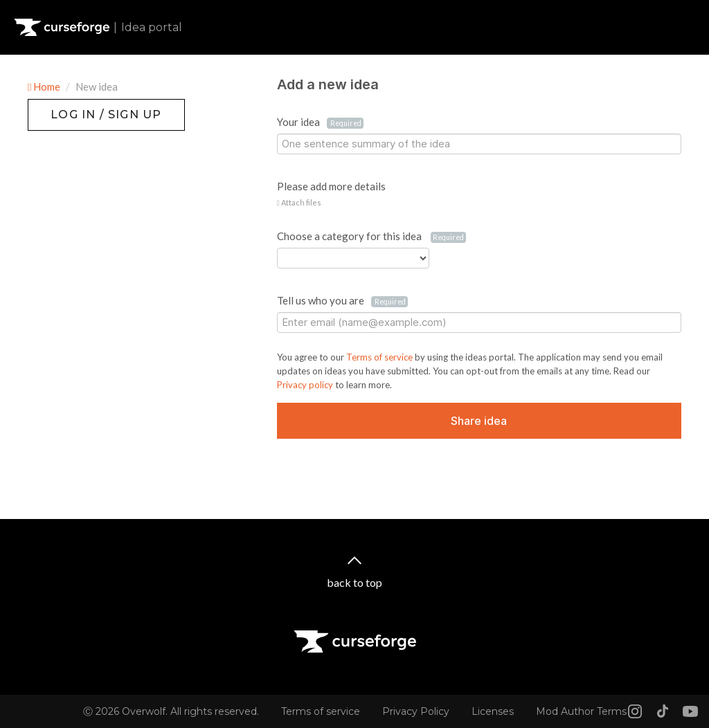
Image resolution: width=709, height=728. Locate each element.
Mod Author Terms (581, 711)
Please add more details (331, 186)
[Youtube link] (690, 711)
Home (45, 87)
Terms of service (380, 357)
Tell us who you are (342, 301)
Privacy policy (306, 385)
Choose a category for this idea (371, 236)
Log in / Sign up (63, 106)
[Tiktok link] (663, 711)
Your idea (320, 122)
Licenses (493, 711)
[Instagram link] (635, 711)
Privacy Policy (416, 711)
